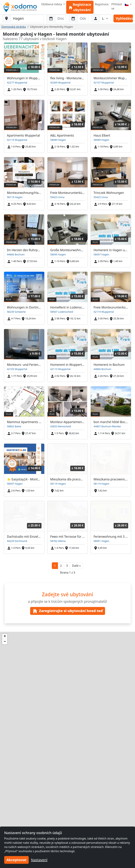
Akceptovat (16, 860)
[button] (76, 566)
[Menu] (128, 4)
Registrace (102, 4)
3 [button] (67, 566)
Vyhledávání (124, 18)
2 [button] (61, 566)
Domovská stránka (14, 27)
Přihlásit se (117, 6)
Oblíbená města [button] (52, 4)
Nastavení (39, 860)
